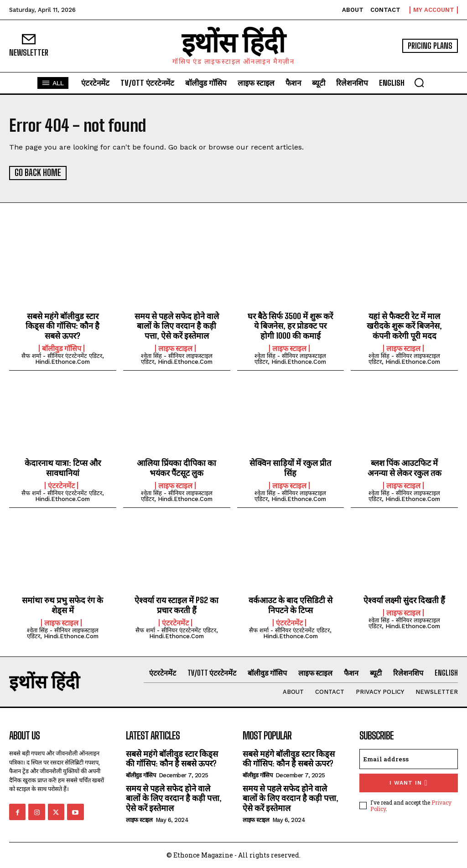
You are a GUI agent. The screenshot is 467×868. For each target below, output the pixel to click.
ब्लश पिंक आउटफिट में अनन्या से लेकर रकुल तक (405, 468)
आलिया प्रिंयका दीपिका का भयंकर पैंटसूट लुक (176, 468)
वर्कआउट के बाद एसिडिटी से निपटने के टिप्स (291, 605)
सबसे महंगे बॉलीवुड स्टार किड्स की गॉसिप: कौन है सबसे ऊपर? (62, 325)
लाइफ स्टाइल (175, 348)
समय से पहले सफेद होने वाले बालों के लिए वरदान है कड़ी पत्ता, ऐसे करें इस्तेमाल (177, 325)
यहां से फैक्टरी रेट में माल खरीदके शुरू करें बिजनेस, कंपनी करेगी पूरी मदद (404, 325)
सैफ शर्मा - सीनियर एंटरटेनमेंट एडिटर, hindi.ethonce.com (63, 358)
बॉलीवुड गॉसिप (62, 348)
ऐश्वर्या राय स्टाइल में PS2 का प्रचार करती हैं (176, 605)
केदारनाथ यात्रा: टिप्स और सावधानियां (63, 468)
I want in (408, 783)
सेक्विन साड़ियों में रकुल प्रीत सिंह (290, 468)
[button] (419, 83)
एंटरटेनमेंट (61, 485)
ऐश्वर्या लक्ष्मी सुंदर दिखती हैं (404, 600)
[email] (409, 759)
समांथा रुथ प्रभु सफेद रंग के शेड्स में (62, 605)
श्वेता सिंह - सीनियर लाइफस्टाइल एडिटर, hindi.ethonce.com (177, 358)
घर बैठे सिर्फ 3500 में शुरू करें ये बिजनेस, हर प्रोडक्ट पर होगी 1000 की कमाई (290, 325)
